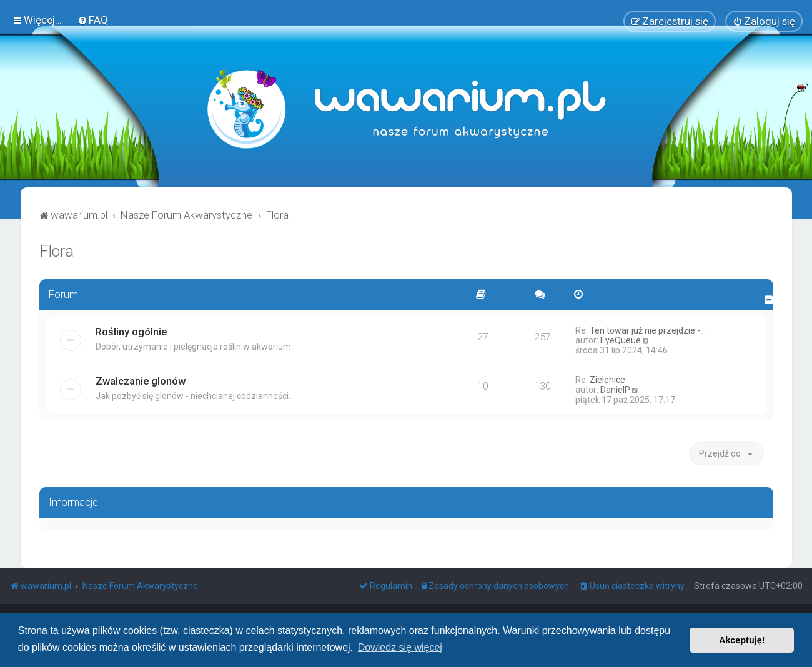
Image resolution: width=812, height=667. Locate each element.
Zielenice (607, 378)
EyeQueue (621, 338)
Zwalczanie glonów (141, 379)
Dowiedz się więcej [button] (400, 647)
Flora (57, 250)
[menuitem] (93, 19)
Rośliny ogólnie (131, 330)
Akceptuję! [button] (742, 640)
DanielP (615, 388)
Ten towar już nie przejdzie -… (648, 329)
